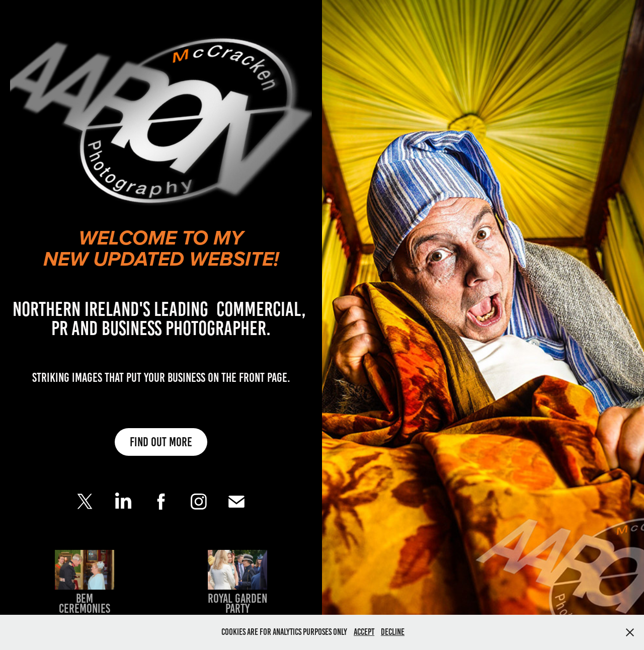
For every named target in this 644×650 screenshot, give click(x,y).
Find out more (161, 442)
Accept (364, 632)
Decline (393, 632)
